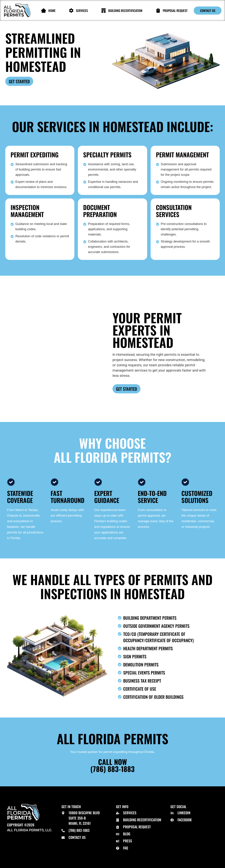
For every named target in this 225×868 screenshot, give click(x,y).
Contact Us (208, 11)
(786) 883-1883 (112, 769)
